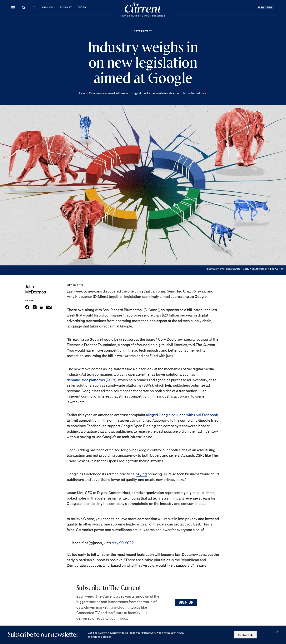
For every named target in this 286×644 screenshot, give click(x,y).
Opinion (48, 7)
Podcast (66, 7)
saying (141, 474)
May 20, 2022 (123, 543)
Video (82, 7)
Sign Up (186, 602)
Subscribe (265, 7)
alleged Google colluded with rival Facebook (182, 415)
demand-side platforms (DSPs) (92, 380)
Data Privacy (143, 31)
